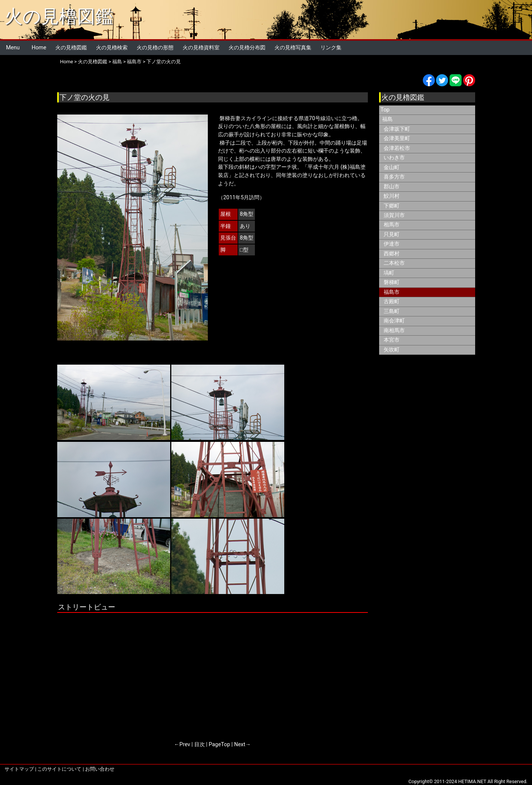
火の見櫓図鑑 (59, 16)
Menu (13, 48)
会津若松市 (397, 148)
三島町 (392, 311)
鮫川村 (392, 196)
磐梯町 (392, 282)
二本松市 (394, 263)
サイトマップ (19, 769)
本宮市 (392, 340)
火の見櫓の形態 (155, 48)
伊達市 (392, 244)
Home (39, 48)
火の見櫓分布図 (247, 48)
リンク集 (331, 48)
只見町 (392, 234)
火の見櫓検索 (112, 48)
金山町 (392, 167)
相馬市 (392, 225)
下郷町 (392, 206)
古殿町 (392, 302)
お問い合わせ (100, 769)
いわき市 (394, 158)
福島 (117, 62)
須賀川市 (394, 215)
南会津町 (394, 321)
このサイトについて (59, 769)
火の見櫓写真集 (293, 48)
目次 (200, 745)
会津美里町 (397, 138)
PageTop (219, 745)
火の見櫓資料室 (201, 48)
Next (240, 745)
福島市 (134, 62)
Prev (185, 745)
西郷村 (392, 254)
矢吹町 (392, 350)
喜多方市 (394, 177)
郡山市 (392, 187)
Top (385, 110)
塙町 (389, 273)
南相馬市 (394, 331)
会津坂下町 (397, 129)
